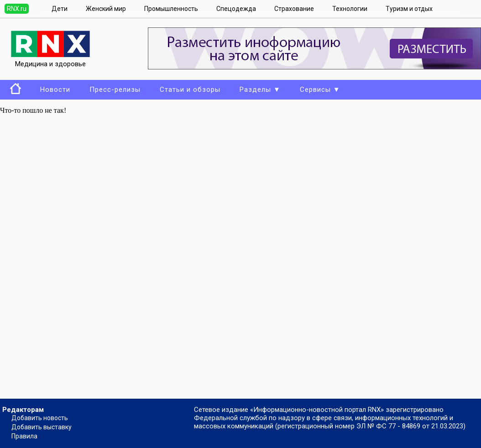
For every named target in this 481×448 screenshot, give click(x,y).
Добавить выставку (42, 427)
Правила (24, 436)
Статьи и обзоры (190, 90)
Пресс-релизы (115, 90)
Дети (60, 9)
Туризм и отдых (409, 9)
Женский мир (106, 9)
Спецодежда (236, 9)
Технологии (350, 9)
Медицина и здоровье (50, 60)
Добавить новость (40, 418)
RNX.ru (17, 9)
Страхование (294, 9)
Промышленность (171, 9)
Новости (55, 90)
